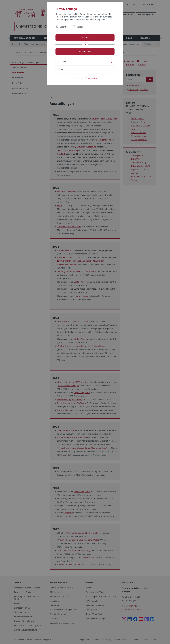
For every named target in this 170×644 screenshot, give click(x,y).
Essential (64, 27)
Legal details (78, 78)
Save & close (85, 52)
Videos (80, 27)
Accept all (85, 38)
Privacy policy (91, 78)
